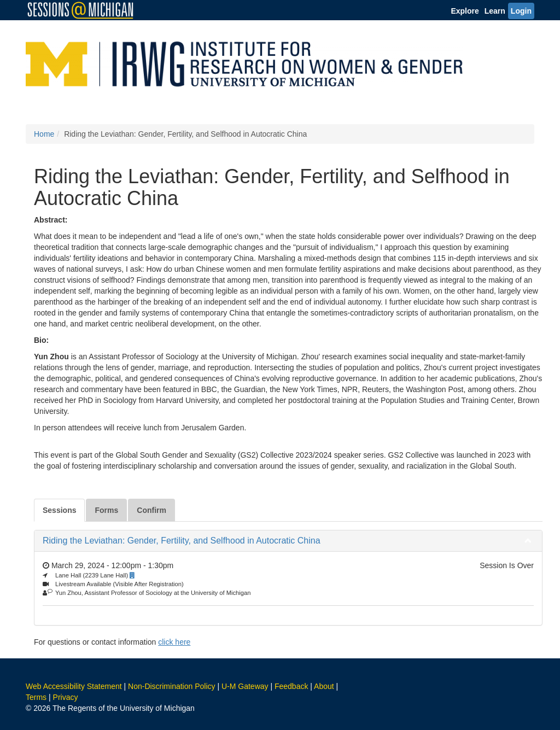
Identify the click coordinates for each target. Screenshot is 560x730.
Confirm (151, 510)
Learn (495, 11)
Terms (36, 697)
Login (521, 11)
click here (174, 642)
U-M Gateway (245, 686)
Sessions (59, 510)
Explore (465, 11)
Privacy (66, 697)
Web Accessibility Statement (74, 686)
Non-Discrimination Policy (172, 686)
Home (44, 134)
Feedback (291, 686)
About (324, 686)
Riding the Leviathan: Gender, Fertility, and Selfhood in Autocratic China (182, 541)
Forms (106, 510)
